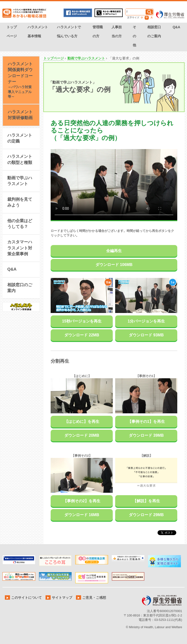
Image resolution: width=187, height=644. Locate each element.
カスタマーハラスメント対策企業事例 (20, 248)
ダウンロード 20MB (82, 435)
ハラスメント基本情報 (38, 32)
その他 (134, 36)
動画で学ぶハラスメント (86, 58)
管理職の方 (98, 32)
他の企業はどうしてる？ (20, 224)
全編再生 (114, 251)
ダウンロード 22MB (82, 335)
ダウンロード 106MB (114, 265)
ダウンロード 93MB (146, 335)
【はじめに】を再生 (82, 421)
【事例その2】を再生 (82, 501)
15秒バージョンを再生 (82, 321)
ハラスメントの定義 (20, 138)
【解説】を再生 (146, 501)
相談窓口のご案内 (154, 32)
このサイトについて (27, 597)
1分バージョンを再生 (146, 321)
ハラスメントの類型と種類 (20, 159)
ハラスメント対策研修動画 (20, 115)
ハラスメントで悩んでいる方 (69, 32)
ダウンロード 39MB (146, 435)
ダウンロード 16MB (82, 515)
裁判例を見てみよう (20, 202)
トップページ (12, 32)
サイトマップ (64, 597)
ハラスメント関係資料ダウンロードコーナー (20, 80)
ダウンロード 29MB (146, 515)
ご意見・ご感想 (98, 597)
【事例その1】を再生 (146, 421)
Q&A (176, 27)
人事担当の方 (117, 32)
